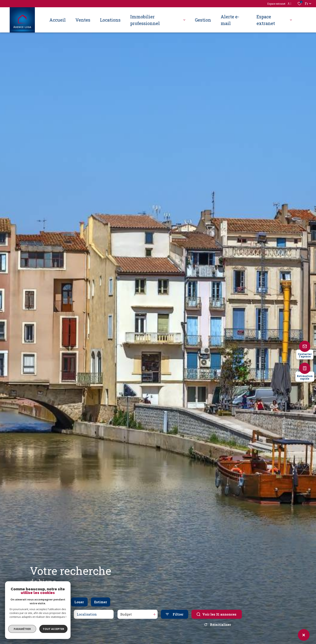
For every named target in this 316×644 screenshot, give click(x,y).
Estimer (101, 602)
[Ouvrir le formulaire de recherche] (175, 614)
